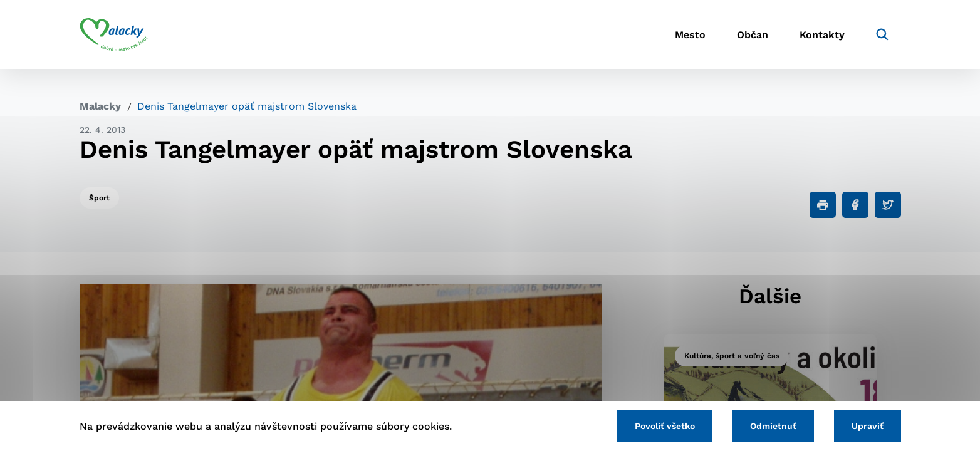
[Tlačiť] (823, 205)
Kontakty (822, 35)
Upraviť (868, 426)
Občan (753, 35)
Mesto (690, 35)
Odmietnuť (773, 426)
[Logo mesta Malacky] (114, 34)
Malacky (100, 106)
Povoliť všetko (665, 426)
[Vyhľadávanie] (882, 34)
